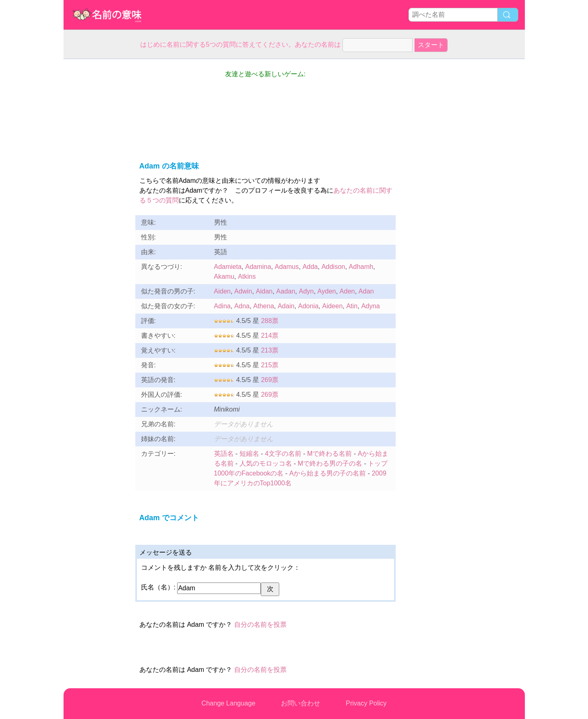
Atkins (247, 276)
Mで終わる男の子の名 (330, 463)
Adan (366, 291)
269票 (270, 380)
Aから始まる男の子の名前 (328, 473)
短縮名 (249, 454)
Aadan (286, 291)
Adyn (306, 291)
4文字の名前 (283, 454)
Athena (264, 306)
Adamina (258, 267)
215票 (270, 365)
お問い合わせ (301, 703)
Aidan (264, 291)
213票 (270, 350)
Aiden (222, 291)
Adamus (287, 267)
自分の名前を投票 (260, 625)
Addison (333, 267)
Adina (222, 306)
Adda (310, 267)
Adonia (308, 306)
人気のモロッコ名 (266, 463)
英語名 (224, 454)
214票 (270, 336)
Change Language (228, 703)
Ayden (327, 291)
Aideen (333, 306)
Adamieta (228, 267)
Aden (347, 291)
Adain (286, 306)
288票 (270, 321)
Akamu (224, 276)
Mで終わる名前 (329, 454)
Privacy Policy (366, 703)
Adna (242, 306)
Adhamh (361, 267)
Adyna (370, 306)
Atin (352, 306)
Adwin (243, 291)
